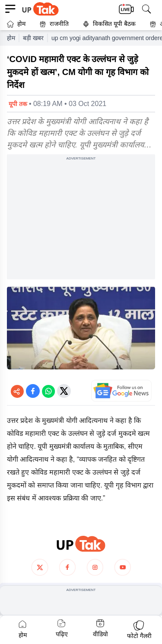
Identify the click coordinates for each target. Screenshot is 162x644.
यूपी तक (18, 104)
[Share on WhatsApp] (48, 391)
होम (16, 24)
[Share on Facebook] (33, 391)
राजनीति (54, 24)
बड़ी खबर (33, 38)
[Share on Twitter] (64, 391)
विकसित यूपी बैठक (109, 24)
